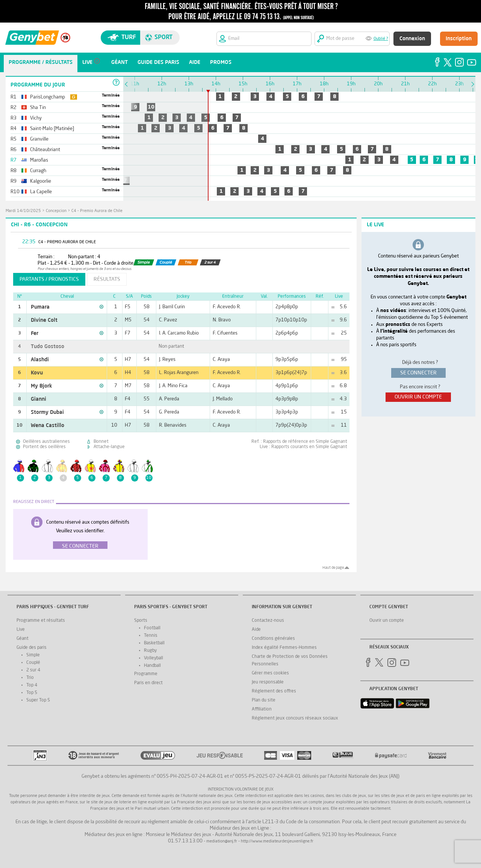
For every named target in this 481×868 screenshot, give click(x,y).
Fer (35, 333)
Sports (141, 621)
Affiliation (262, 709)
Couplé (33, 663)
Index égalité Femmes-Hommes (284, 648)
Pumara (40, 307)
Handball (152, 666)
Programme (146, 674)
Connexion (412, 39)
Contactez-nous (268, 621)
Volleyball (154, 658)
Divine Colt (44, 320)
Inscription (459, 39)
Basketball (154, 643)
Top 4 (32, 685)
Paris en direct (148, 683)
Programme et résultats (41, 621)
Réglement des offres (274, 691)
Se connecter (80, 546)
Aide (256, 630)
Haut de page (333, 568)
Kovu (37, 373)
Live (21, 630)
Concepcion (56, 211)
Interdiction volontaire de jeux (241, 790)
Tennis (151, 636)
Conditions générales (273, 639)
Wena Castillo (48, 426)
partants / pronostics (49, 279)
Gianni (39, 399)
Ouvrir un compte (387, 621)
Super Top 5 (38, 700)
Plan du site (264, 700)
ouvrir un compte (418, 397)
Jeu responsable (268, 682)
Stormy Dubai (47, 412)
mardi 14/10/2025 (23, 211)
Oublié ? (381, 39)
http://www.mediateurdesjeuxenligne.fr (277, 841)
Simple (33, 655)
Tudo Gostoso (48, 347)
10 (151, 107)
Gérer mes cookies (270, 673)
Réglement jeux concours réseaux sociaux (295, 718)
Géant (23, 639)
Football (152, 628)
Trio (30, 678)
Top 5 (32, 693)
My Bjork (42, 386)
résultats (107, 279)
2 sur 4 (33, 670)
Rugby (150, 651)
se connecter (418, 373)
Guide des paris (32, 648)
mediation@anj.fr (222, 841)
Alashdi (40, 360)
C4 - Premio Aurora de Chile (97, 211)
